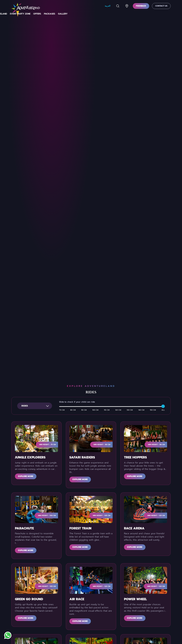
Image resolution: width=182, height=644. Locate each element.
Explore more (26, 239)
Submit (120, 561)
